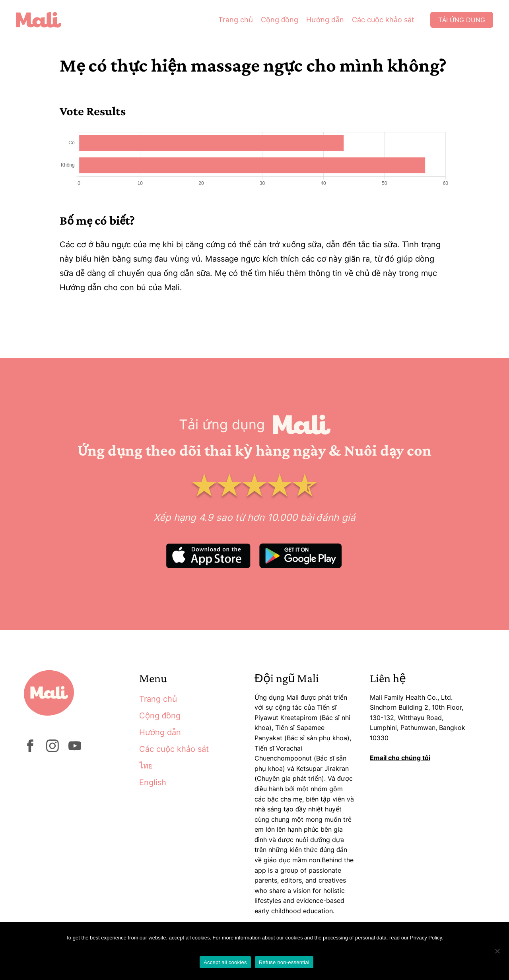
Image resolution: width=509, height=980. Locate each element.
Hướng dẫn (325, 20)
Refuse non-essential (284, 962)
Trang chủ (236, 20)
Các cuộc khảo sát (383, 20)
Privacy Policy (426, 938)
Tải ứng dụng (462, 20)
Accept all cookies (225, 962)
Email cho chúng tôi (400, 758)
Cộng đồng (280, 20)
